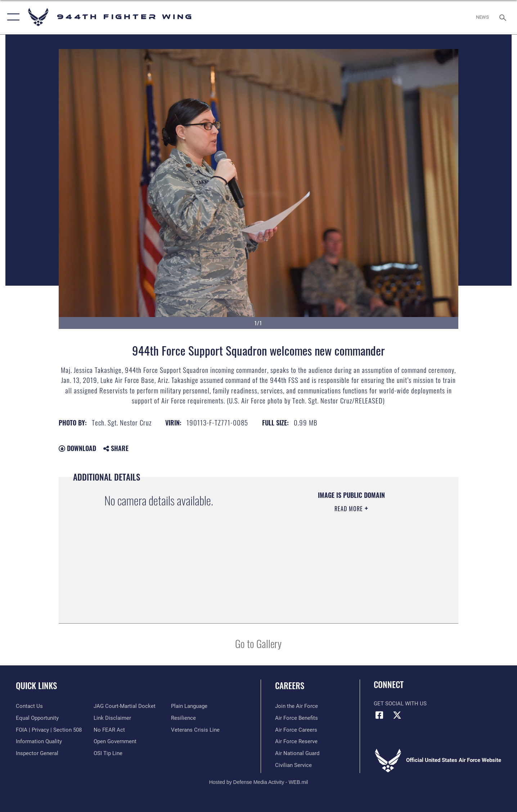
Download (77, 448)
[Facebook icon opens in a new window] (379, 715)
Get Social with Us (400, 704)
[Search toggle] (504, 17)
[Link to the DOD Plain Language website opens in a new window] (189, 706)
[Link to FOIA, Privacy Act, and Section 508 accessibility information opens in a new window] (49, 730)
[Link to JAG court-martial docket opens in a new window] (125, 706)
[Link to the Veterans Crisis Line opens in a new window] (195, 730)
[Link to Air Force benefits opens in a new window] (296, 718)
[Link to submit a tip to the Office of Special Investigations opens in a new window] (108, 753)
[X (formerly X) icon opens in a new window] (397, 715)
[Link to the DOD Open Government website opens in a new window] (115, 741)
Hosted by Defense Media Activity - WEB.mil (259, 782)
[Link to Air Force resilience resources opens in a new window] (183, 718)
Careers (290, 686)
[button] (12, 17)
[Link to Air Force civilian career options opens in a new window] (293, 765)
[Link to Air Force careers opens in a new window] (296, 730)
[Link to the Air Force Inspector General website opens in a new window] (37, 753)
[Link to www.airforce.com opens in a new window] (296, 706)
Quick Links (36, 686)
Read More (350, 509)
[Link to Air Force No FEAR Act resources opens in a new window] (109, 730)
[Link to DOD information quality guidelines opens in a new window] (39, 741)
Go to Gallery (258, 643)
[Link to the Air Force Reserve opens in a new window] (296, 741)
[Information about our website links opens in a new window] (112, 718)
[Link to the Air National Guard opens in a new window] (297, 753)
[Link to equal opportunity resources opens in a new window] (37, 718)
